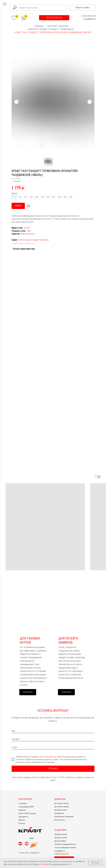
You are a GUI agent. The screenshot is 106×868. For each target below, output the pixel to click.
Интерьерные (59, 813)
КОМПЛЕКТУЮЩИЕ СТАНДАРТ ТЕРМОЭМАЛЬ (51, 29)
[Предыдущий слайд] (16, 102)
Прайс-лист (22, 810)
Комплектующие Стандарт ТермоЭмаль (33, 240)
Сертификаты (23, 817)
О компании (23, 804)
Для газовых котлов (61, 803)
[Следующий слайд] (90, 102)
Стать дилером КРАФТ (26, 807)
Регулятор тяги (60, 820)
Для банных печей (60, 810)
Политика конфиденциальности (65, 844)
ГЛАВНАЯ (39, 26)
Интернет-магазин (61, 834)
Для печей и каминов (62, 807)
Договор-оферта (60, 841)
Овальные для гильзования (64, 817)
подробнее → (31, 234)
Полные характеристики (24, 249)
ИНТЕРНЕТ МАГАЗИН (58, 26)
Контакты (22, 823)
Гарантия (22, 820)
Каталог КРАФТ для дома (27, 813)
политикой (20, 759)
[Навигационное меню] (5, 4)
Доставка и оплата (61, 838)
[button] (54, 18)
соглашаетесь (49, 757)
